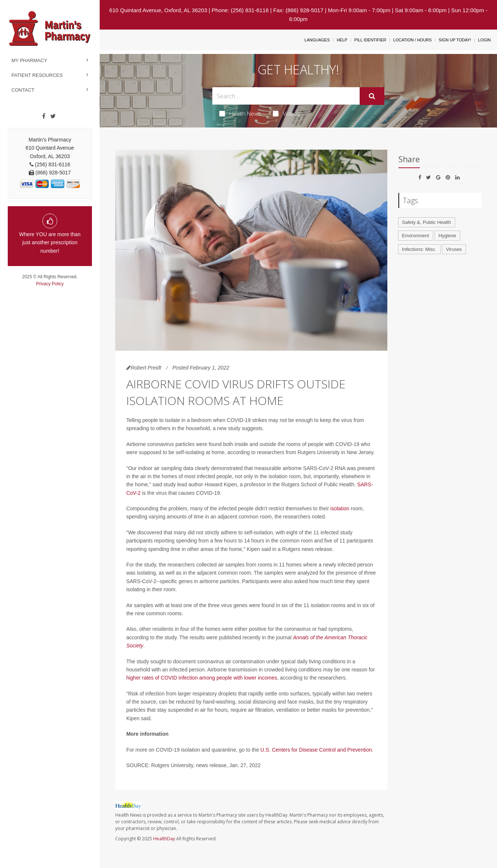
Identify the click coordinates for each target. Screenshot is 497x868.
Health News (240, 113)
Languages (317, 40)
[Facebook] (44, 116)
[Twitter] (53, 116)
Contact (23, 90)
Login (484, 40)
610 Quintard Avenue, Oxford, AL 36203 (158, 10)
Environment (416, 236)
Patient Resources (37, 75)
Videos (287, 113)
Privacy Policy (50, 284)
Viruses (454, 249)
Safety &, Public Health (427, 222)
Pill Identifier (370, 40)
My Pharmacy (29, 60)
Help (342, 40)
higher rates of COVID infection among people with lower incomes (202, 678)
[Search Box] (286, 96)
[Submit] (372, 96)
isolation (340, 508)
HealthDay (164, 839)
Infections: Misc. (419, 249)
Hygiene (448, 236)
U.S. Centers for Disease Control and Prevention (316, 750)
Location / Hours (412, 40)
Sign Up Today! (455, 40)
